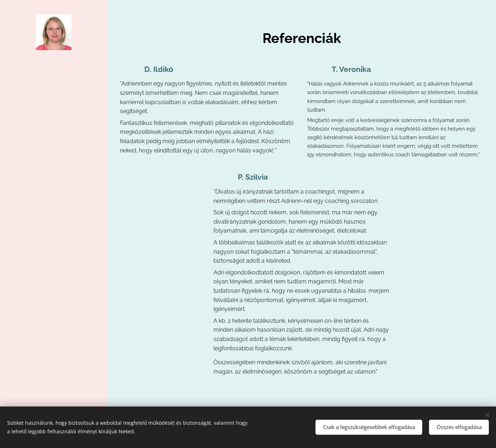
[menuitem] (54, 194)
